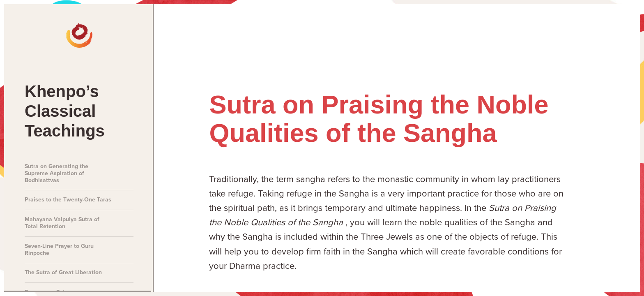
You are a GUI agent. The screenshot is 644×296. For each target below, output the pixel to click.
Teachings (498, 29)
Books (549, 29)
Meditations (396, 29)
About (595, 29)
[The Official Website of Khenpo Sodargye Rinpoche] (38, 29)
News (343, 29)
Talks (448, 29)
